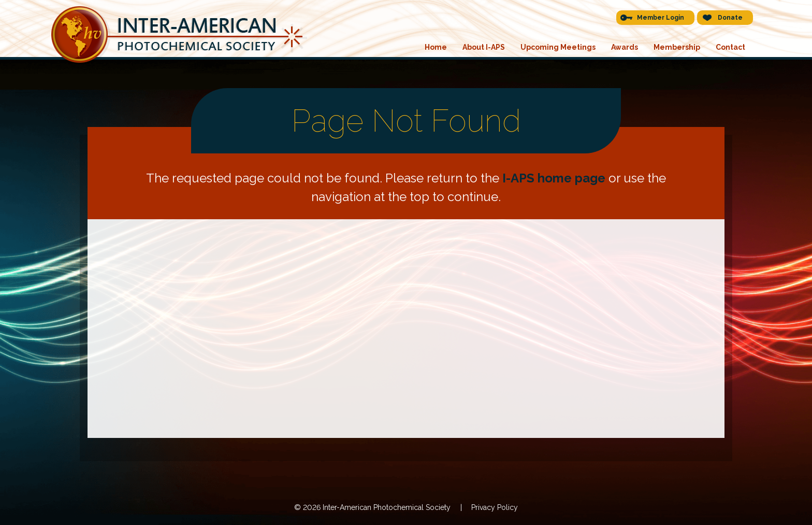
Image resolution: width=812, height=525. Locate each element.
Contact (730, 47)
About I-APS (484, 47)
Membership (677, 47)
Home (436, 47)
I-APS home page (554, 178)
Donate (730, 18)
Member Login (661, 18)
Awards (625, 47)
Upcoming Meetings (558, 47)
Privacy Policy (495, 507)
